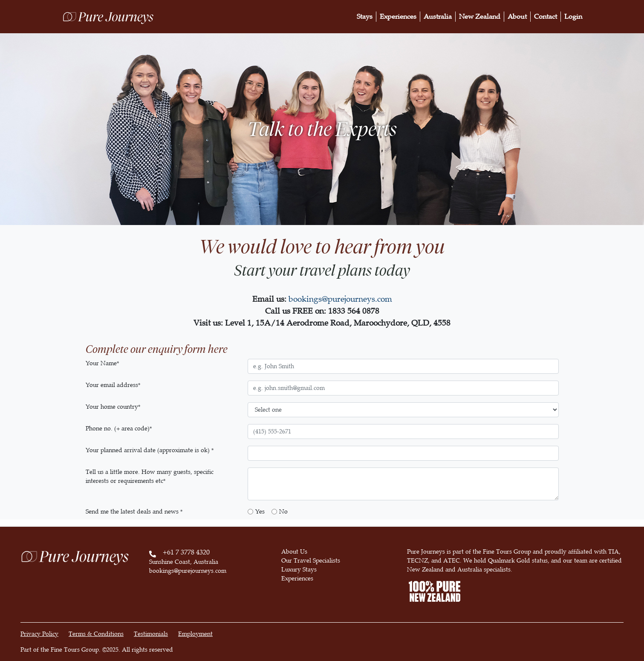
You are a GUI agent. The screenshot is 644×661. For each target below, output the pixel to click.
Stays (365, 17)
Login (573, 17)
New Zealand (480, 17)
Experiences (398, 17)
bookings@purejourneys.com (340, 299)
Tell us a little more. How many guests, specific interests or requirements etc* (150, 476)
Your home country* (113, 407)
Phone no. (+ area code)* (119, 429)
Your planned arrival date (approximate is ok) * (150, 450)
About (517, 17)
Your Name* (102, 363)
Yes (260, 512)
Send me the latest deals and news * (134, 512)
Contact (546, 17)
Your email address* (113, 385)
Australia (438, 17)
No (283, 512)
